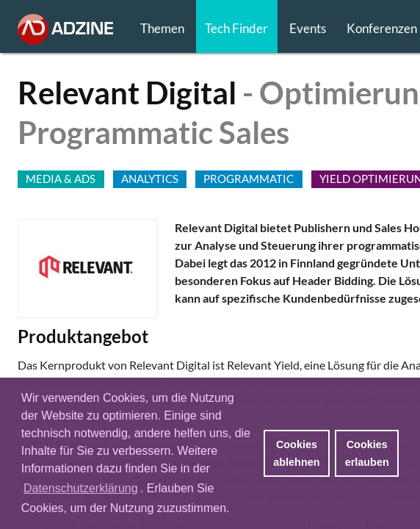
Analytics (150, 179)
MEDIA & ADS (61, 179)
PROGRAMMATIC (249, 179)
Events (308, 28)
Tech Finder (236, 28)
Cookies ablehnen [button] (296, 453)
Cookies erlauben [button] (367, 453)
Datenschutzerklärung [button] (81, 488)
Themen (162, 28)
